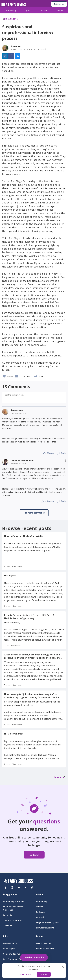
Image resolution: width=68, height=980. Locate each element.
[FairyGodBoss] (19, 881)
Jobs (28, 10)
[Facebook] (6, 887)
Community (11, 10)
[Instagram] (12, 887)
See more (60, 777)
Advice (44, 10)
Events (60, 10)
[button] (65, 20)
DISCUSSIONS (10, 19)
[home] (16, 5)
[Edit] (65, 20)
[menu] (4, 2)
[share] (36, 376)
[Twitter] (19, 887)
